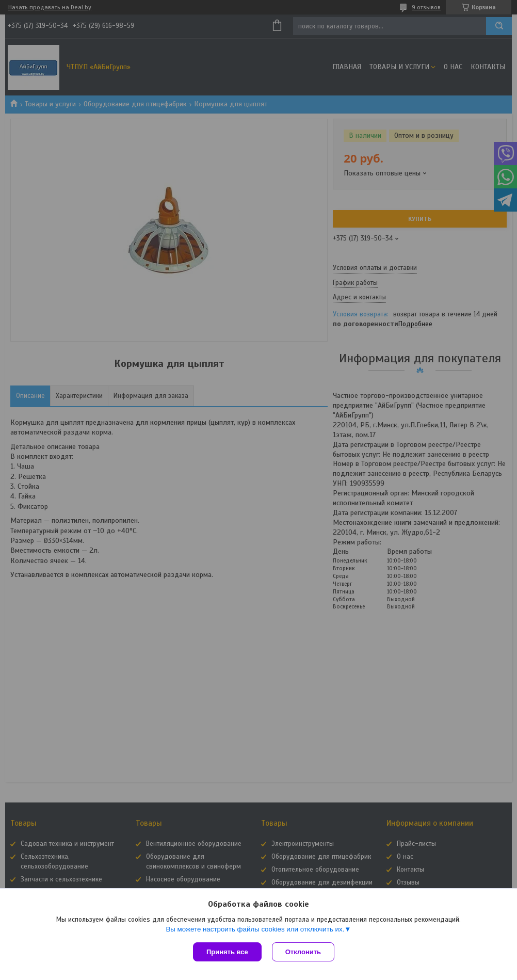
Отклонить (303, 952)
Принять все (227, 952)
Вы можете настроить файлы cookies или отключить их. (255, 929)
